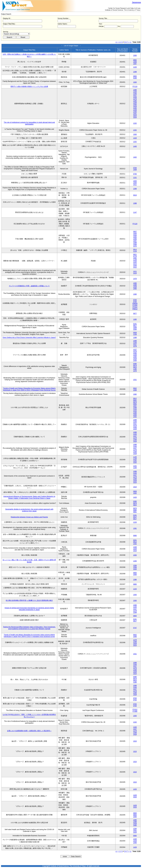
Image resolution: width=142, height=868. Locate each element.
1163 (135, 409)
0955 (135, 404)
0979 (135, 508)
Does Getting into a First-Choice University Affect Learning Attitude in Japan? (29, 338)
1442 (135, 417)
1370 (135, 246)
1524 (135, 117)
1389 (135, 285)
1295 (135, 413)
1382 (135, 394)
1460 (135, 289)
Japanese (136, 2)
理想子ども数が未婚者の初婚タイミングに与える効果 (29, 86)
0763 (135, 300)
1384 (135, 415)
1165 (135, 94)
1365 (135, 237)
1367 (135, 64)
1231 (135, 178)
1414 (135, 273)
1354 (135, 183)
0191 (135, 324)
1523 (135, 115)
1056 (135, 390)
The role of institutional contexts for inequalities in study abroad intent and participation (29, 123)
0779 (135, 256)
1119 (135, 251)
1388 (135, 203)
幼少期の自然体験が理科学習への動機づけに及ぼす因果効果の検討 (29, 600)
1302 (135, 493)
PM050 (135, 303)
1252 (135, 130)
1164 (135, 92)
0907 (135, 232)
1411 (135, 185)
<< (116, 42)
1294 (135, 561)
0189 (135, 78)
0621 (135, 254)
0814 (135, 249)
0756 (135, 174)
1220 (135, 262)
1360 (135, 283)
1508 (135, 170)
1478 (135, 279)
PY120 (135, 224)
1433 (135, 497)
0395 (135, 364)
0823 (135, 367)
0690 (135, 536)
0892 (135, 60)
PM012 (135, 309)
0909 (135, 491)
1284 (135, 565)
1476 (135, 371)
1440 (135, 112)
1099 (135, 408)
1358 (135, 567)
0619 (135, 195)
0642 (135, 388)
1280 (135, 101)
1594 (135, 329)
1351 (135, 830)
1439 (135, 110)
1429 (135, 106)
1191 (135, 461)
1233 (135, 522)
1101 (135, 466)
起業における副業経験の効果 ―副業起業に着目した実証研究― (29, 731)
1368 (135, 243)
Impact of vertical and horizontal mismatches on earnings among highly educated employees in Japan (29, 609)
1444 (135, 569)
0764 (135, 168)
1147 (135, 212)
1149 (135, 260)
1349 (135, 103)
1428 (135, 287)
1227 (135, 95)
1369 (135, 244)
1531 (135, 380)
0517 (135, 517)
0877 (135, 314)
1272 (135, 264)
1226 (135, 67)
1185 (135, 369)
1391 (135, 528)
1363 (135, 55)
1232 (135, 123)
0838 (135, 333)
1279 (135, 99)
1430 (135, 108)
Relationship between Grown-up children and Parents (29, 517)
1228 (135, 97)
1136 (135, 459)
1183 (135, 468)
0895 (135, 584)
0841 (135, 400)
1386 (135, 580)
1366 (135, 239)
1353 (135, 181)
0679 (135, 365)
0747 (135, 628)
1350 (135, 105)
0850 (135, 76)
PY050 (135, 305)
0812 (135, 398)
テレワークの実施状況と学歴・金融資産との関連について (29, 286)
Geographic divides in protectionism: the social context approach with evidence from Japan (29, 510)
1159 (135, 334)
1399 (135, 72)
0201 (135, 540)
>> (131, 42)
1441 (135, 114)
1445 (135, 146)
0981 (135, 512)
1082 (135, 258)
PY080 (135, 711)
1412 (135, 267)
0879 (135, 402)
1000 (135, 555)
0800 (135, 616)
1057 (135, 406)
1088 (135, 90)
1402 (135, 157)
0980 (135, 510)
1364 (135, 62)
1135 (135, 457)
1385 (135, 319)
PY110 (135, 86)
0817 (135, 326)
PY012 (135, 307)
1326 (135, 265)
